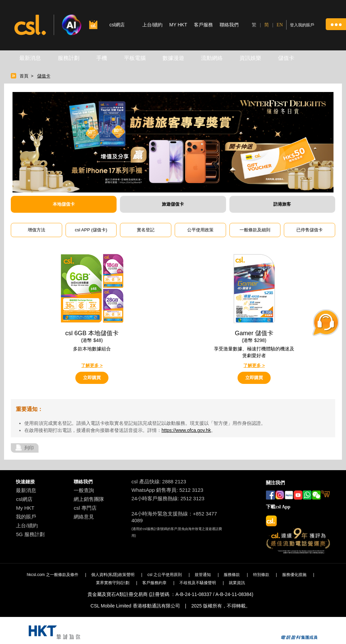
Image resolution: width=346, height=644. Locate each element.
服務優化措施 (294, 575)
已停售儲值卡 (310, 230)
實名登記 (146, 230)
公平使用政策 (200, 230)
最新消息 (30, 58)
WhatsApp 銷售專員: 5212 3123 (167, 490)
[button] (336, 24)
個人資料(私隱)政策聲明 (113, 575)
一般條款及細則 (255, 230)
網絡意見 (84, 517)
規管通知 (203, 575)
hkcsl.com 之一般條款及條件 (53, 575)
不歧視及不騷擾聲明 (198, 583)
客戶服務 (203, 25)
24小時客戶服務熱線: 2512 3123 (168, 498)
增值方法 (36, 230)
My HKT (25, 508)
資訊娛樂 (250, 58)
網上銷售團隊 (89, 499)
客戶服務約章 (154, 583)
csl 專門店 (85, 508)
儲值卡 (286, 58)
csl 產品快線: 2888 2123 (159, 481)
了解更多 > (92, 365)
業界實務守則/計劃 (113, 583)
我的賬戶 (26, 517)
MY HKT (178, 25)
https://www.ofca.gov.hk (186, 430)
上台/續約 (152, 25)
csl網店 (24, 499)
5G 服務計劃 (30, 534)
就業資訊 (237, 583)
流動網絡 (212, 58)
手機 (102, 58)
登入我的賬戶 (302, 25)
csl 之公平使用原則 (165, 575)
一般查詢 (84, 490)
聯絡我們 (229, 25)
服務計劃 (69, 58)
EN (280, 25)
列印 (29, 448)
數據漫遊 (173, 58)
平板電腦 (135, 58)
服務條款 (232, 575)
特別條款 (261, 575)
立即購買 (92, 378)
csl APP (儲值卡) (91, 230)
